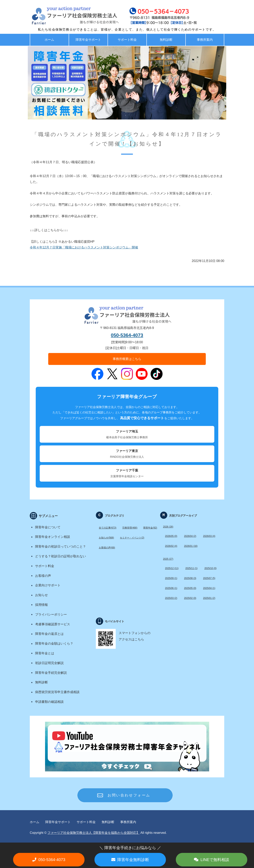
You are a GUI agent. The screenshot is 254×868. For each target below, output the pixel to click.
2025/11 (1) (191, 568)
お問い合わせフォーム (129, 795)
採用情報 (41, 605)
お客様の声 (43, 576)
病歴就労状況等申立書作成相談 (57, 692)
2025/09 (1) (171, 578)
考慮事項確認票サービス (53, 624)
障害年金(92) (150, 528)
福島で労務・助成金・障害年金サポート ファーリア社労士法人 (66, 16)
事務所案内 (205, 40)
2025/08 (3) (190, 578)
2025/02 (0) (190, 598)
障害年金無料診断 (133, 860)
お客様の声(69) (107, 548)
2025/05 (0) (190, 588)
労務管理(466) (130, 528)
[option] (127, 83)
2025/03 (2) (171, 598)
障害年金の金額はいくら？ (54, 643)
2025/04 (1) (209, 588)
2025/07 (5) (209, 578)
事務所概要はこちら (127, 359)
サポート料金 (127, 40)
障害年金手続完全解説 (51, 673)
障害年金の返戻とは (49, 634)
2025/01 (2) (209, 598)
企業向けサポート (48, 585)
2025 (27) (168, 559)
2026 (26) (168, 527)
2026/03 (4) (209, 536)
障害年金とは (45, 653)
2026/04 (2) (190, 536)
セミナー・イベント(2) (132, 538)
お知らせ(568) (106, 538)
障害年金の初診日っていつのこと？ (61, 547)
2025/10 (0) (210, 568)
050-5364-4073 (127, 335)
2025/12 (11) (172, 568)
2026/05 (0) (171, 536)
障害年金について (48, 527)
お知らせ (41, 595)
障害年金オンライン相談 (53, 537)
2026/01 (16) (191, 546)
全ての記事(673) (108, 528)
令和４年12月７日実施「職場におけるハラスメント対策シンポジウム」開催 (84, 247)
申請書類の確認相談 (49, 702)
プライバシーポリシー (51, 614)
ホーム (49, 40)
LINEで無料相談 (215, 860)
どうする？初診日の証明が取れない (61, 556)
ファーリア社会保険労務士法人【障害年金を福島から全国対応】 (93, 833)
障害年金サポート (88, 40)
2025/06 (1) (171, 588)
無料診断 (166, 40)
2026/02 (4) (171, 546)
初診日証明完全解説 (49, 663)
